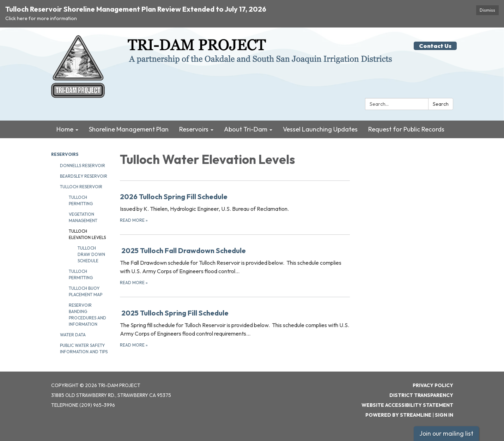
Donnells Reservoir (83, 166)
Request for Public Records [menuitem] (406, 129)
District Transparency (421, 395)
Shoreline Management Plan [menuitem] (129, 129)
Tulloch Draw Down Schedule (91, 254)
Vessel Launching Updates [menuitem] (320, 129)
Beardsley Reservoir (84, 176)
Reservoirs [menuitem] (194, 129)
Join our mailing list (446, 433)
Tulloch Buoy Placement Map (86, 291)
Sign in (444, 415)
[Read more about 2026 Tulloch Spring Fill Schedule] (235, 207)
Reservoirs (65, 154)
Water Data (73, 335)
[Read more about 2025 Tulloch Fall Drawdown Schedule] (235, 266)
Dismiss (487, 10)
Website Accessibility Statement (407, 405)
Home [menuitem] (65, 129)
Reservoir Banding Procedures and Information (87, 315)
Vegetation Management (83, 217)
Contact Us (435, 46)
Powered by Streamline (398, 415)
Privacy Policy (433, 385)
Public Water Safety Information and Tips (84, 348)
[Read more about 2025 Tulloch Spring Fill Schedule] (235, 328)
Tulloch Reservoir (81, 187)
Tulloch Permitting (81, 200)
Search (441, 104)
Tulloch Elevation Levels (87, 234)
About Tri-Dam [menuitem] (246, 129)
